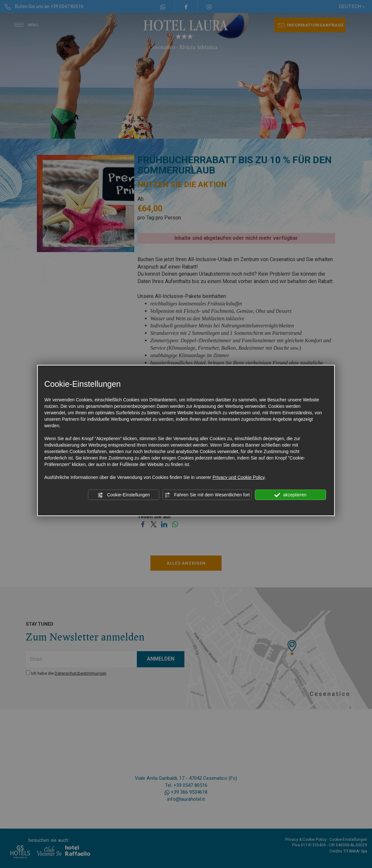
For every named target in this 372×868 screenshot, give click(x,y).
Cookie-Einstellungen (124, 495)
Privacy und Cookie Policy (239, 477)
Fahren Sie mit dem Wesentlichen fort (207, 495)
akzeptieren (290, 495)
